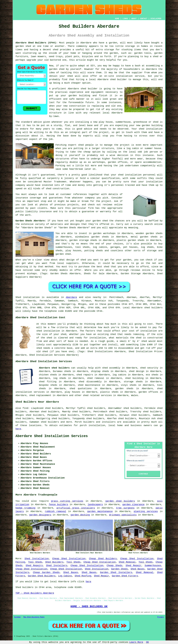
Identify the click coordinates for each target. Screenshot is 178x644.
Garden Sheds (119, 569)
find (25, 408)
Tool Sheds (35, 562)
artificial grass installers (76, 508)
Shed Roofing (83, 576)
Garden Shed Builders (42, 576)
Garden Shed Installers (116, 572)
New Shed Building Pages (34, 617)
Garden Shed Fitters (125, 576)
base (90, 125)
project (106, 201)
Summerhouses (153, 566)
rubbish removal (55, 511)
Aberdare (71, 297)
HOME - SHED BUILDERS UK (89, 606)
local (92, 79)
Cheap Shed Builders (103, 559)
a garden (111, 43)
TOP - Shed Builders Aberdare (35, 593)
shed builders (153, 308)
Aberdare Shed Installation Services (52, 436)
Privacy (161, 617)
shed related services (97, 395)
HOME (117, 19)
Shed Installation (37, 559)
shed (83, 89)
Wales (135, 395)
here (18, 429)
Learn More (136, 642)
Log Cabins (65, 576)
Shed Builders (54, 562)
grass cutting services (67, 501)
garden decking (80, 515)
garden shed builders (120, 501)
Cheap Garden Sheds (46, 572)
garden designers (40, 515)
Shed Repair (133, 566)
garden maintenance (100, 511)
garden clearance (133, 505)
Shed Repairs (34, 566)
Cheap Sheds (114, 566)
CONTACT (144, 19)
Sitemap (17, 617)
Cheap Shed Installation (69, 559)
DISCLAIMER (156, 19)
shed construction (57, 189)
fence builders (58, 505)
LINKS (125, 19)
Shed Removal (127, 562)
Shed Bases (138, 569)
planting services (146, 511)
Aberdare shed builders (54, 368)
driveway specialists (123, 515)
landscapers (95, 505)
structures (62, 159)
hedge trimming (25, 508)
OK (148, 642)
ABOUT (134, 19)
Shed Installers (57, 566)
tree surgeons (125, 508)
